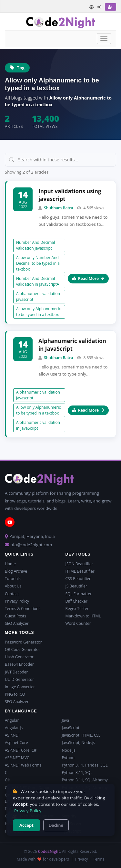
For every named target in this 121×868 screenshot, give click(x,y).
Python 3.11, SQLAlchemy (85, 780)
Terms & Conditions (23, 609)
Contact (12, 594)
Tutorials (13, 579)
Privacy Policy (17, 601)
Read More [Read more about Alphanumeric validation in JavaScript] (88, 410)
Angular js (14, 728)
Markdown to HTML (83, 616)
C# (7, 780)
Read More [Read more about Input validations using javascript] (88, 278)
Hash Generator (19, 657)
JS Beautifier (76, 586)
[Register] (111, 7)
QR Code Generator (22, 649)
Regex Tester (77, 609)
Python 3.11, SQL (77, 773)
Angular (12, 720)
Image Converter (20, 687)
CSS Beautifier (78, 579)
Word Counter (78, 623)
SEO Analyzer (17, 623)
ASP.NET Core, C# (21, 750)
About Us (13, 586)
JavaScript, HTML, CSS (81, 735)
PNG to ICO (15, 694)
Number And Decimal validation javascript (35, 245)
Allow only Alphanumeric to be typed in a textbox (38, 312)
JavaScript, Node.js (79, 743)
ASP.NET (12, 735)
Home (10, 564)
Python (68, 758)
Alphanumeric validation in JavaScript (72, 345)
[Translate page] (92, 7)
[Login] (100, 7)
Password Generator (23, 642)
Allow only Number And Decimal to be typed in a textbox (38, 263)
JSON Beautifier (79, 564)
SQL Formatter (79, 594)
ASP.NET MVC (17, 758)
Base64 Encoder (19, 664)
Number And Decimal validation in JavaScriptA (38, 281)
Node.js (69, 750)
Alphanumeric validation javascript (38, 296)
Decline (56, 825)
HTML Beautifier (80, 571)
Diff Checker (76, 601)
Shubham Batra (58, 208)
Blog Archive (16, 571)
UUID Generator (19, 679)
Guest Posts (15, 616)
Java (66, 720)
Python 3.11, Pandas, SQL (85, 765)
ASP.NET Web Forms (23, 765)
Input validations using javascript (70, 195)
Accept (26, 825)
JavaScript (71, 728)
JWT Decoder (16, 672)
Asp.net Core (16, 743)
